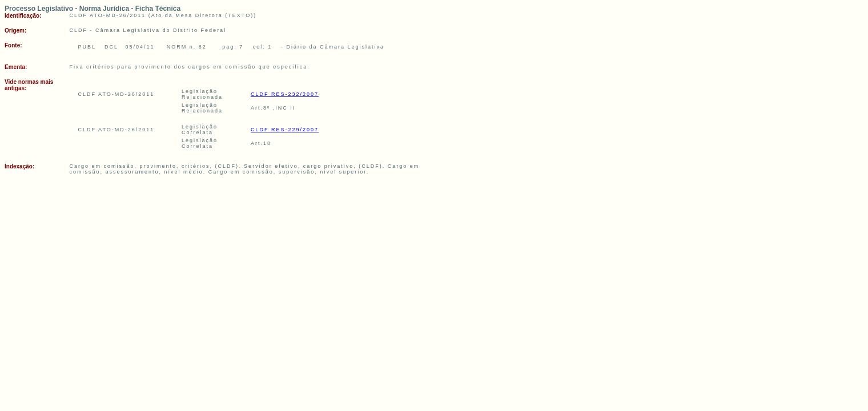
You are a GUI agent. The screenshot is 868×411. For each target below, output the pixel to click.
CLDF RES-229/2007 (285, 130)
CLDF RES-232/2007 (285, 94)
